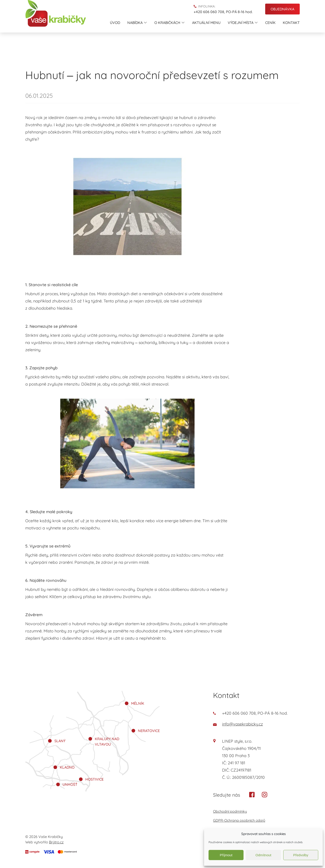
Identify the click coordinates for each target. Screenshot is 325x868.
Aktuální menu (206, 23)
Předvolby (301, 855)
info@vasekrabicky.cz (238, 724)
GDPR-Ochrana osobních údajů (239, 820)
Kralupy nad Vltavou (107, 742)
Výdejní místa (243, 23)
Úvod (115, 23)
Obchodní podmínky (230, 811)
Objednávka (282, 9)
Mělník (138, 703)
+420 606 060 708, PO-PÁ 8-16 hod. (223, 12)
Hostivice (94, 779)
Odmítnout (263, 855)
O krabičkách (169, 23)
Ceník (270, 23)
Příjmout (226, 855)
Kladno (67, 767)
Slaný (60, 741)
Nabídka (137, 23)
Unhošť (70, 784)
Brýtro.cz (56, 842)
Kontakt (291, 23)
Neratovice (149, 731)
